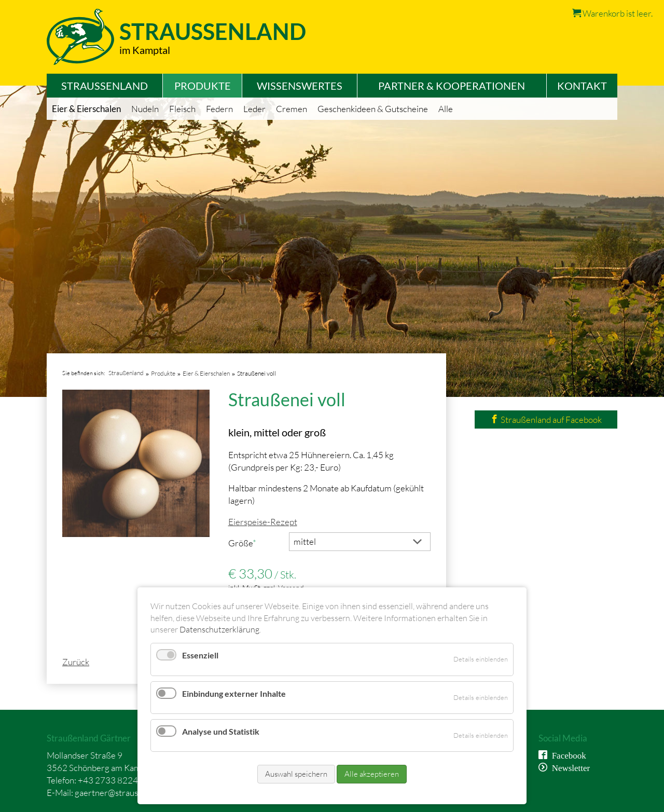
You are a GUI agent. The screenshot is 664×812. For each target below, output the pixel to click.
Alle (446, 109)
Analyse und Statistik (221, 731)
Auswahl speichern (296, 774)
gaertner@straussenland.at (125, 793)
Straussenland (213, 31)
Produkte (203, 86)
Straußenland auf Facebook (546, 419)
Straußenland (105, 86)
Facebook (567, 755)
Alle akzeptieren (372, 774)
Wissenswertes (300, 86)
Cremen (292, 109)
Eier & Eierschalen (86, 109)
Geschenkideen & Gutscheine (373, 109)
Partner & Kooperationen (452, 86)
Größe (247, 543)
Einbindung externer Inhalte (234, 693)
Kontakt (582, 86)
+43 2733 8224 (108, 780)
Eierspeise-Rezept (263, 522)
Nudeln (145, 109)
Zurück (76, 662)
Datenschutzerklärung (219, 629)
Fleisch (182, 109)
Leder (254, 109)
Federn (219, 109)
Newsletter (569, 767)
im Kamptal (145, 50)
